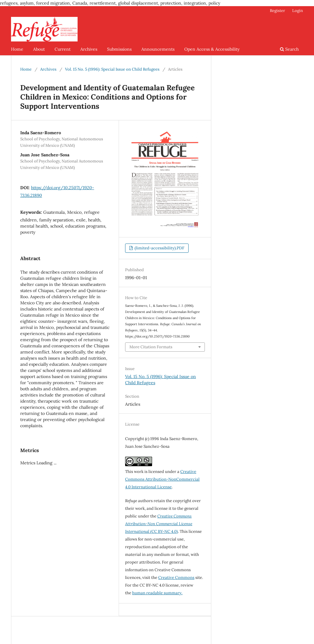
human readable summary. (157, 593)
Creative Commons (176, 578)
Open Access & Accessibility (212, 49)
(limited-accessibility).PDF (159, 248)
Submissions (119, 49)
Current (63, 49)
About (39, 49)
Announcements (158, 49)
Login (298, 11)
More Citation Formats (151, 347)
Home (17, 49)
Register (278, 11)
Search (289, 49)
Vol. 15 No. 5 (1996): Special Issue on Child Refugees (112, 69)
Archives (89, 49)
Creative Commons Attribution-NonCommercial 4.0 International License (162, 479)
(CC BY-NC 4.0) (159, 524)
